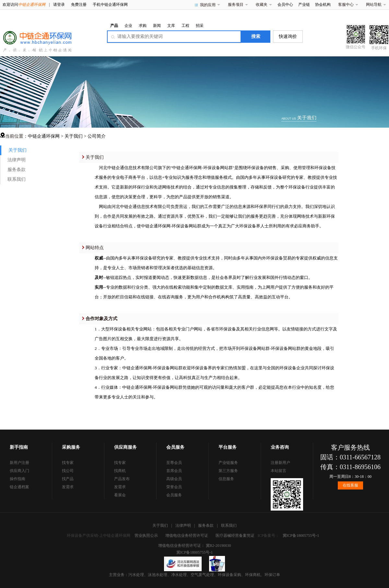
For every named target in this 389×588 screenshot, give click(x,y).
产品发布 (122, 479)
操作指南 (18, 479)
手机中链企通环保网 (110, 5)
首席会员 (174, 471)
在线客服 (350, 485)
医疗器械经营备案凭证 (235, 536)
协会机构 (323, 5)
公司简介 (97, 136)
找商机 (120, 471)
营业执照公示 (146, 536)
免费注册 (79, 5)
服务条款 (17, 170)
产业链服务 (228, 463)
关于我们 (74, 136)
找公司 (68, 471)
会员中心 (285, 5)
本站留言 (278, 471)
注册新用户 (280, 463)
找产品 (68, 479)
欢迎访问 (24, 5)
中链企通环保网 (44, 136)
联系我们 (17, 179)
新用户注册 (19, 463)
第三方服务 (228, 471)
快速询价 (288, 36)
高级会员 (174, 479)
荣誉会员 (174, 487)
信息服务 (226, 479)
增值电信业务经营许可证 (187, 536)
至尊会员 (174, 463)
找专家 (68, 463)
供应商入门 (19, 471)
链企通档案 (19, 487)
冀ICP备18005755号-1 (301, 536)
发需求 (68, 487)
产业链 (304, 5)
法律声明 (17, 160)
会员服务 (174, 495)
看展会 (120, 495)
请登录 (59, 5)
